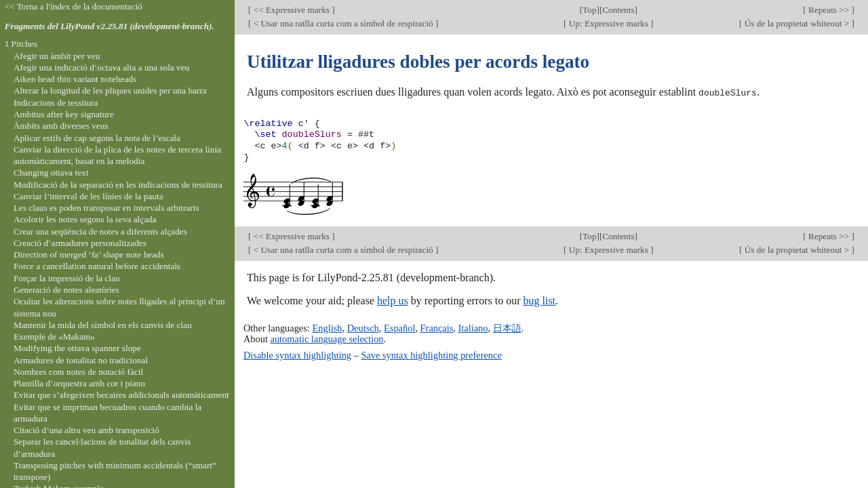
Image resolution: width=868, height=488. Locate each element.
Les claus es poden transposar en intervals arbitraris (106, 208)
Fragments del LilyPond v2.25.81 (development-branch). (110, 26)
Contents (618, 10)
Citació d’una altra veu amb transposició (86, 430)
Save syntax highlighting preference (431, 354)
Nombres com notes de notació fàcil (78, 372)
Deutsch (363, 328)
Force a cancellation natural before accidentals (97, 266)
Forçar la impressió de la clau (67, 278)
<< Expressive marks (291, 10)
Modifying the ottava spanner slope (77, 348)
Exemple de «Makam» (54, 337)
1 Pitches (21, 44)
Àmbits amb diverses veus (61, 126)
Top (589, 10)
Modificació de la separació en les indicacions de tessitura (118, 185)
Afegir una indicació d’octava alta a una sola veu (101, 67)
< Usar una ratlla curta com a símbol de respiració (343, 23)
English (327, 328)
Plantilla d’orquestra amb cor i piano (79, 383)
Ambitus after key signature (64, 114)
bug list (539, 300)
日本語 (507, 328)
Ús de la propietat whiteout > (796, 23)
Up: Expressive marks (608, 23)
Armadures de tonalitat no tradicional (81, 360)
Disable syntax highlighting (297, 354)
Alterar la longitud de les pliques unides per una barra (110, 90)
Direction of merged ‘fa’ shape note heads (89, 255)
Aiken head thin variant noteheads (75, 79)
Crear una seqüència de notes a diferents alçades (100, 231)
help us (393, 300)
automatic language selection (327, 339)
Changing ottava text (51, 172)
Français (437, 328)
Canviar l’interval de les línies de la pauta (88, 196)
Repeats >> (829, 10)
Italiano (473, 328)
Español (399, 328)
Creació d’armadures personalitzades (80, 243)
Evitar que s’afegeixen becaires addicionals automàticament (121, 395)
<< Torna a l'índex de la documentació (74, 6)
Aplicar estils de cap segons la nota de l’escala (97, 138)
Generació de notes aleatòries (66, 290)
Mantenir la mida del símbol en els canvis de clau (103, 325)
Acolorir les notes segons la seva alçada (85, 219)
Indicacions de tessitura (56, 103)
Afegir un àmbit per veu (57, 56)
